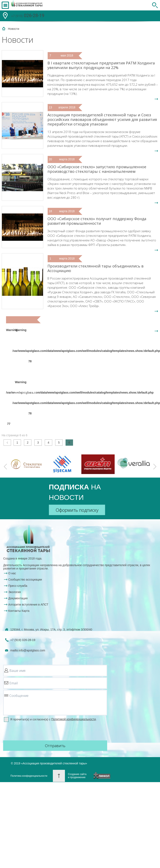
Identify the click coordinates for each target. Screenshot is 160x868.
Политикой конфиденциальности (73, 719)
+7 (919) (23, 640)
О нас (12, 573)
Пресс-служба (18, 586)
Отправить (55, 746)
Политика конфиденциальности (29, 776)
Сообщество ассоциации (25, 580)
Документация (18, 598)
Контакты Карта (19, 611)
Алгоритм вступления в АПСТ (28, 605)
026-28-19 (28, 16)
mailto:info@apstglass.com (28, 650)
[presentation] (35, 731)
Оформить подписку (77, 510)
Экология (14, 592)
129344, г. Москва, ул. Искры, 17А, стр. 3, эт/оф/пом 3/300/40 (51, 630)
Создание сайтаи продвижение (77, 776)
